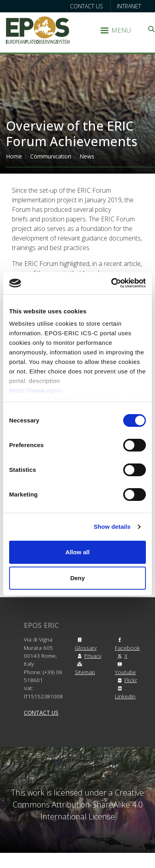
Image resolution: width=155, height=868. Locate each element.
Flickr (126, 680)
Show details (112, 527)
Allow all (78, 552)
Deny (78, 578)
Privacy (88, 656)
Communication (51, 156)
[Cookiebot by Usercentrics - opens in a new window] (111, 283)
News (87, 156)
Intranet (129, 6)
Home (14, 156)
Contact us (86, 6)
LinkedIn (125, 693)
